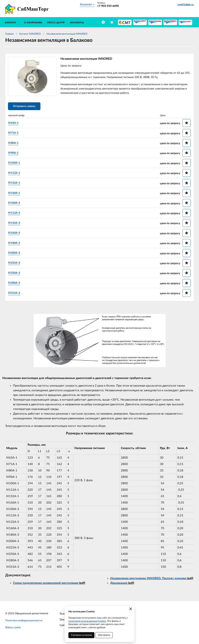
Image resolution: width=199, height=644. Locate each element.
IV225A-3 (15, 263)
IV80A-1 (14, 144)
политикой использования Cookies (87, 621)
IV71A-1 (14, 133)
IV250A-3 (15, 274)
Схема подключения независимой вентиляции (46, 584)
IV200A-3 (15, 254)
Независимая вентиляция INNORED (67, 34)
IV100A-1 (15, 163)
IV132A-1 (15, 183)
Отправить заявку (25, 107)
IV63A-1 (14, 124)
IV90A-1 (14, 154)
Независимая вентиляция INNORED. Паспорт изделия (148, 579)
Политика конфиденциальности (24, 621)
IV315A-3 (15, 294)
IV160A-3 (15, 233)
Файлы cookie (13, 628)
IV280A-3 (15, 283)
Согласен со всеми (81, 635)
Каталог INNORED (30, 34)
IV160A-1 (15, 194)
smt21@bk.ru (186, 5)
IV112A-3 (15, 213)
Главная (9, 34)
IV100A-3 (15, 204)
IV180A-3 (15, 244)
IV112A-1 (15, 174)
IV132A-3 (15, 224)
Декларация (119, 584)
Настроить (104, 635)
